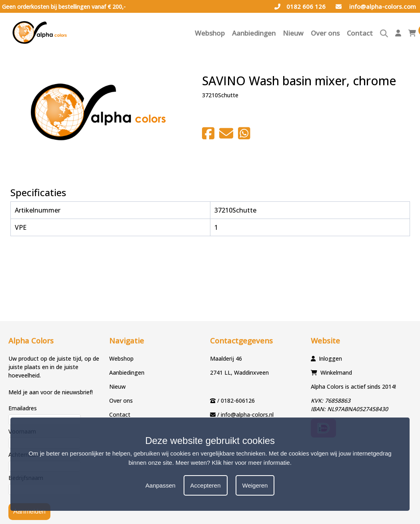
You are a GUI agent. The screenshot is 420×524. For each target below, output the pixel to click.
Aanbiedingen (254, 33)
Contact (360, 33)
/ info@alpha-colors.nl (245, 415)
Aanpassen (161, 485)
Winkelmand (336, 372)
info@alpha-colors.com (376, 6)
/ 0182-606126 (236, 401)
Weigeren (255, 485)
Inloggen (330, 358)
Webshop (210, 33)
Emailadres (23, 408)
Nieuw (293, 33)
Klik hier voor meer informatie (251, 463)
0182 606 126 (300, 6)
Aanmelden (29, 511)
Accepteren (206, 485)
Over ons (325, 33)
